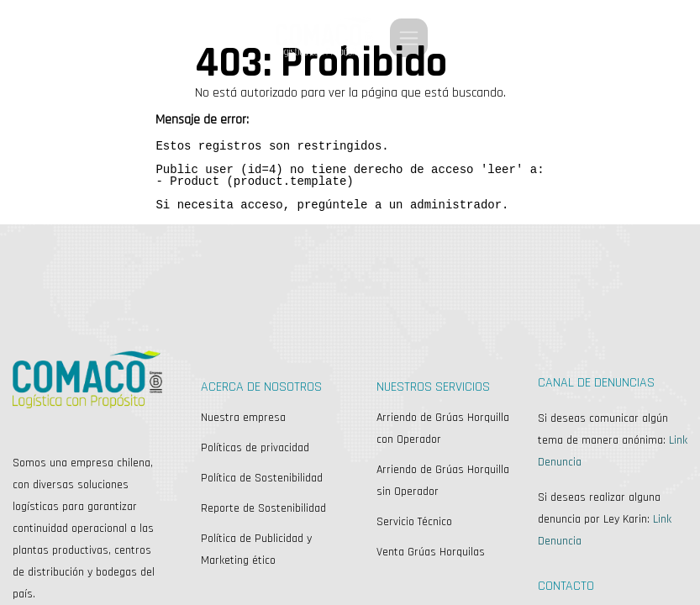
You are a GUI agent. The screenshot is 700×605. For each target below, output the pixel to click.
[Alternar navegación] (409, 38)
